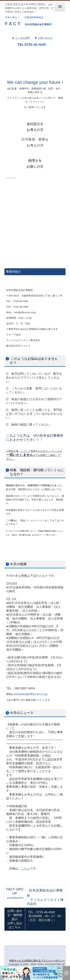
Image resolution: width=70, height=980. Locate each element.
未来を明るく (12, 17)
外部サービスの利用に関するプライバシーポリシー (37, 961)
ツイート (11, 178)
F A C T (13, 24)
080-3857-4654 (25, 688)
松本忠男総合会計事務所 (38, 24)
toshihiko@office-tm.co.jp (31, 694)
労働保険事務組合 (34, 17)
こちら (26, 868)
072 (28, 45)
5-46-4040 (38, 45)
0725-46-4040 (21, 301)
